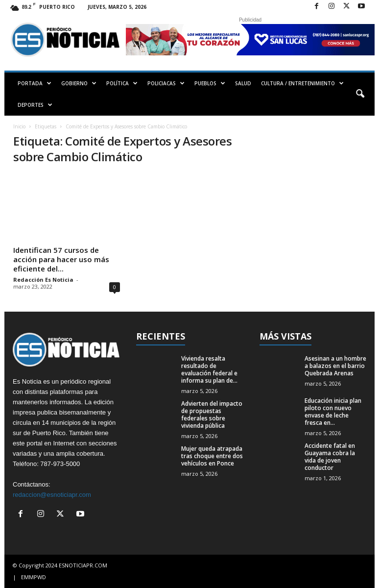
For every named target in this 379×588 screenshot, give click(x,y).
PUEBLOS (210, 83)
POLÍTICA (122, 83)
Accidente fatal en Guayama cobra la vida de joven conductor (330, 457)
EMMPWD (34, 577)
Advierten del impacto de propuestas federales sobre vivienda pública (212, 415)
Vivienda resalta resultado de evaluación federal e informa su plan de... (209, 369)
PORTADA (35, 83)
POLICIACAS (166, 83)
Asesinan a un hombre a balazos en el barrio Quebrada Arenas (335, 366)
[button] (360, 94)
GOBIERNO (79, 83)
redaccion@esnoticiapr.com (52, 495)
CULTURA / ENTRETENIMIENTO (302, 83)
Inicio (19, 126)
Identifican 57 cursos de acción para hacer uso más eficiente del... (61, 259)
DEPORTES (35, 105)
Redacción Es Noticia (43, 280)
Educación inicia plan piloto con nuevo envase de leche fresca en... (333, 412)
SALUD (243, 83)
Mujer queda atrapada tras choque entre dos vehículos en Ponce (212, 456)
